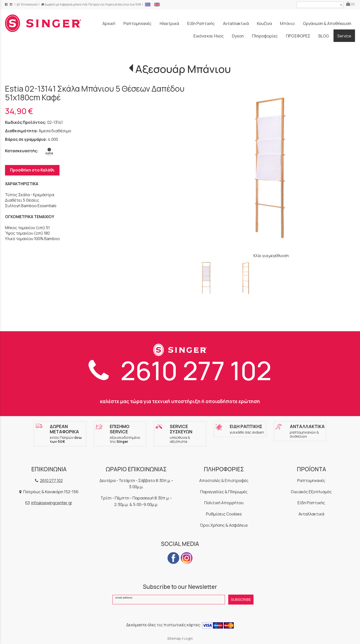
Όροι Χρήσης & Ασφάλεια (224, 525)
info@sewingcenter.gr (52, 503)
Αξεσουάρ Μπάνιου (183, 69)
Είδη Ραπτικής (311, 503)
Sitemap (174, 638)
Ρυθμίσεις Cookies (224, 514)
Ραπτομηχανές (311, 481)
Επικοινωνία (27, 4)
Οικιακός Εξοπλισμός (311, 492)
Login (188, 638)
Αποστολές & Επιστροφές (224, 481)
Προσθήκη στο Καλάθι (32, 170)
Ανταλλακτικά (311, 514)
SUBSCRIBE (241, 600)
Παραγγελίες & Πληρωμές (224, 492)
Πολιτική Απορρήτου (224, 503)
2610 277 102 (180, 370)
